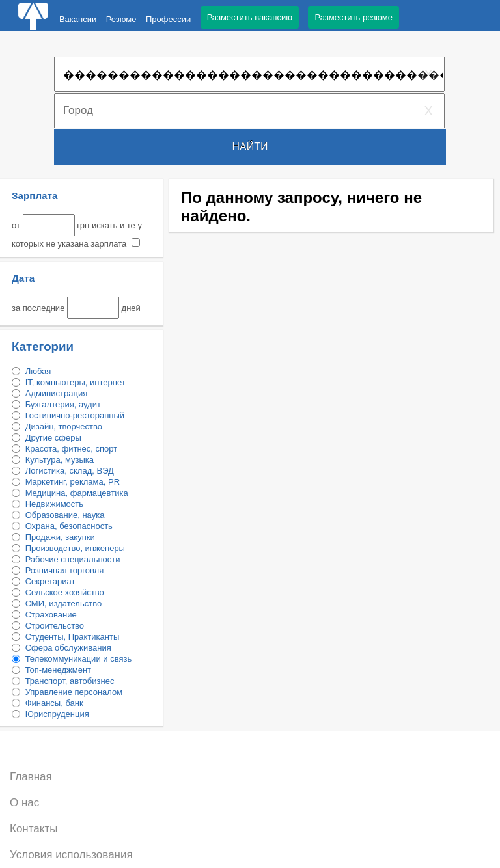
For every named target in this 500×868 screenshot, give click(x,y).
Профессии (168, 19)
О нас (24, 803)
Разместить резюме (353, 17)
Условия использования (71, 855)
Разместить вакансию (250, 17)
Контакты (34, 829)
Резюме (121, 19)
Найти (250, 147)
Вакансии (78, 19)
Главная (31, 777)
